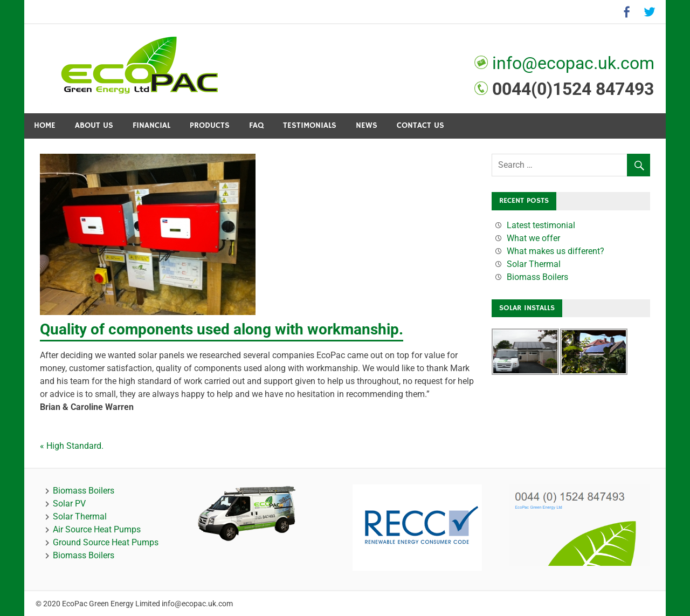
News (367, 125)
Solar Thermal (534, 264)
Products (210, 125)
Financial (151, 125)
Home (45, 125)
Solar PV (69, 504)
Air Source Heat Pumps (97, 529)
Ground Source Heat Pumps (106, 542)
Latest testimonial (541, 225)
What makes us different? (556, 251)
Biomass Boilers (537, 277)
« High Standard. (72, 446)
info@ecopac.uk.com (571, 63)
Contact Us (420, 125)
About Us (94, 125)
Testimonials (310, 125)
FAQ (256, 125)
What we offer (533, 238)
